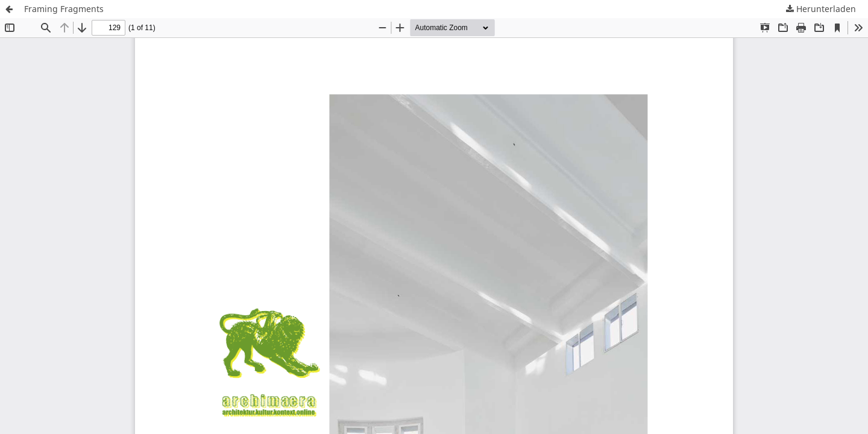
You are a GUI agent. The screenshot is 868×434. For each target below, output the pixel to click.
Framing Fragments (64, 9)
